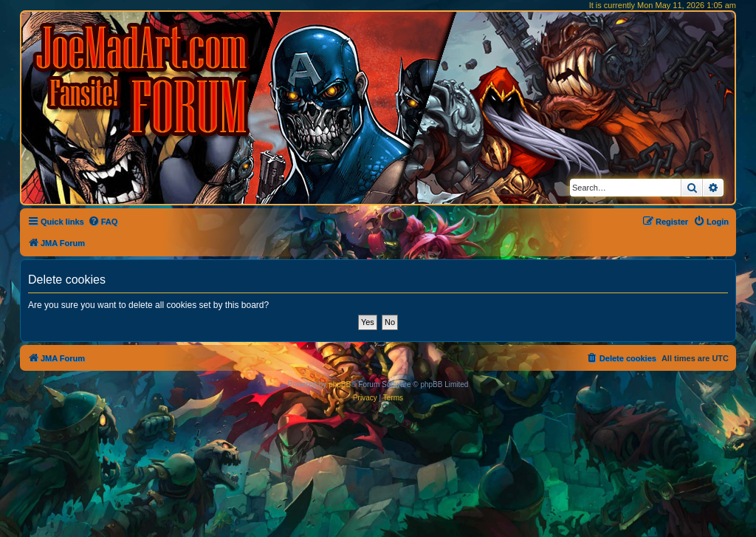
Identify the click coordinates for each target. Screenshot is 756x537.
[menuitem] (103, 222)
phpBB (340, 384)
